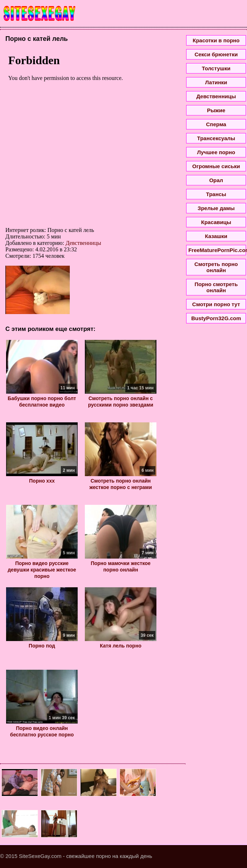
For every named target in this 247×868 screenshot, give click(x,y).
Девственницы (83, 243)
